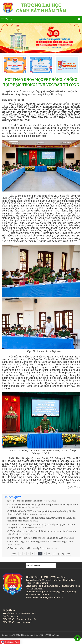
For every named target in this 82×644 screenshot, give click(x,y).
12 (54, 554)
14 (63, 554)
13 (58, 554)
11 (49, 554)
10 (44, 554)
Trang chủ (7, 91)
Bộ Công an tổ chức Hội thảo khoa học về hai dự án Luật (35, 538)
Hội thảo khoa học (57, 91)
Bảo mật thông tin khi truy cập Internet (28, 548)
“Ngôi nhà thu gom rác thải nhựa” (25, 501)
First (14, 554)
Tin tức (19, 91)
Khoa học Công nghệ (35, 91)
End (68, 554)
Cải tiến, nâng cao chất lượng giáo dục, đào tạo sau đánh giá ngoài (40, 542)
